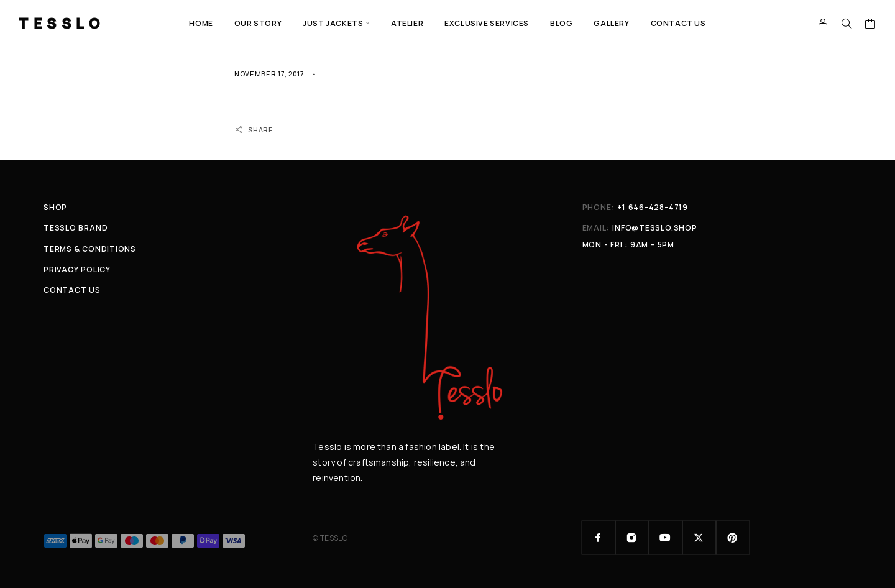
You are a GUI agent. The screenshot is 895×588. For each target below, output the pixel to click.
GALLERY (611, 23)
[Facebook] (599, 538)
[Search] (847, 24)
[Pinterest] (733, 538)
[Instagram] (632, 538)
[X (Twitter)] (699, 538)
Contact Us (678, 23)
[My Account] (823, 24)
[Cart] (870, 25)
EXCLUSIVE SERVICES (487, 23)
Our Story (258, 23)
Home (201, 23)
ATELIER (407, 23)
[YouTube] (666, 538)
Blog (561, 23)
